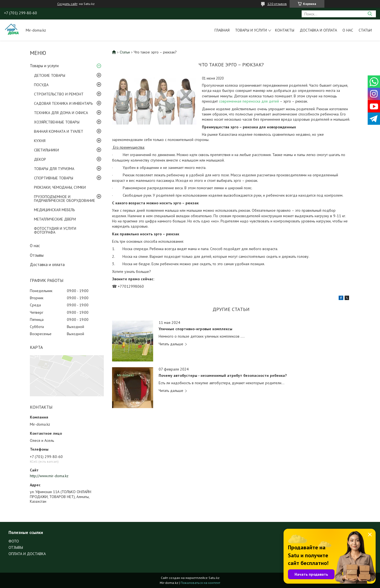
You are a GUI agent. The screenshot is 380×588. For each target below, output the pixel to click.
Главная (222, 30)
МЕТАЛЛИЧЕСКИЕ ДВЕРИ (55, 219)
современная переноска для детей (249, 101)
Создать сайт (67, 4)
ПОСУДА (41, 85)
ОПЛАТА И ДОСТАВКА (27, 554)
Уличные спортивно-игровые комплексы (195, 329)
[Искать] (370, 14)
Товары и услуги (251, 30)
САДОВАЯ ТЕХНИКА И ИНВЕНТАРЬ (63, 103)
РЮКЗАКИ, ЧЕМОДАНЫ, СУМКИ (60, 187)
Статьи (365, 30)
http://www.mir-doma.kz (49, 476)
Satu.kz (214, 578)
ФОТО (14, 541)
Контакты (285, 30)
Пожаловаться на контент (200, 583)
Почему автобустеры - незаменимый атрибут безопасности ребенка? (223, 376)
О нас (348, 30)
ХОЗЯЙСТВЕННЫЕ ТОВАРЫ (57, 122)
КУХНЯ (40, 141)
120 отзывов (277, 4)
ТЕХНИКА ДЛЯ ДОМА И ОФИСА (61, 113)
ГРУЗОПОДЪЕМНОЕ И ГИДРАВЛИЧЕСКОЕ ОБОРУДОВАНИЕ (65, 199)
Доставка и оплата (318, 30)
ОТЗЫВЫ (16, 547)
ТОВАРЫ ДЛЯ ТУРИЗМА (54, 169)
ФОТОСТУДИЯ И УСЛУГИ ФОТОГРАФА (55, 230)
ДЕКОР (40, 159)
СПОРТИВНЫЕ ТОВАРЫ (54, 178)
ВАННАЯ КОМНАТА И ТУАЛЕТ (59, 131)
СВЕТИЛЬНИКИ (46, 150)
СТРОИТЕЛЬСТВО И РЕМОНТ (59, 94)
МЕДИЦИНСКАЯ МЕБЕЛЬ (54, 210)
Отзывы (37, 255)
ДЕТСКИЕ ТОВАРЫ (50, 75)
